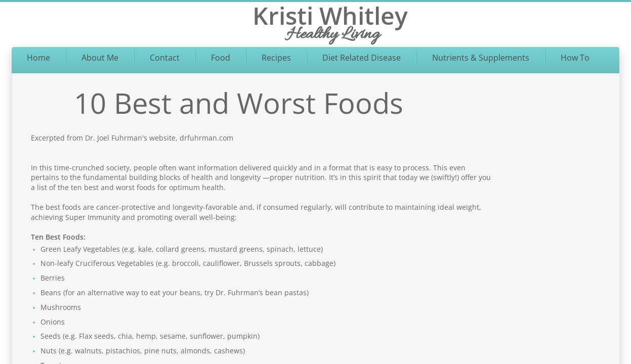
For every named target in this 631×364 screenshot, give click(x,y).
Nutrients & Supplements (481, 58)
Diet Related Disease (362, 58)
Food (221, 58)
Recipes (276, 58)
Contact (165, 58)
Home (38, 58)
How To (575, 58)
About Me (100, 58)
